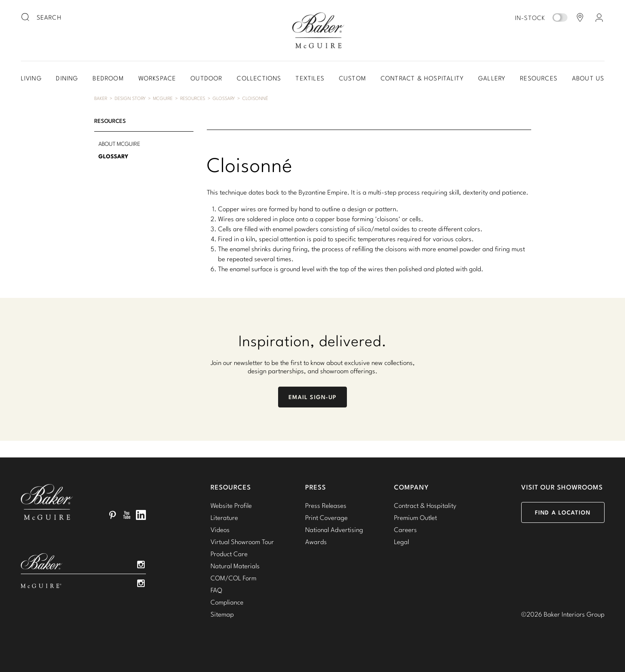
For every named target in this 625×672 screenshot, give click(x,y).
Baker (101, 98)
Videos (220, 530)
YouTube (127, 515)
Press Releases (326, 505)
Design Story (130, 98)
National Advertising (334, 530)
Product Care (229, 554)
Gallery (492, 78)
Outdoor (206, 78)
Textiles (310, 78)
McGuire (163, 98)
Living (31, 78)
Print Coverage (326, 517)
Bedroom (108, 78)
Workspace (157, 78)
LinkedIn (141, 515)
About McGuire (119, 144)
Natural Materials (235, 566)
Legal (402, 542)
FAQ (216, 590)
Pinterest (113, 515)
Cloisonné (255, 98)
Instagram (141, 565)
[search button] (26, 17)
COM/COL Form (233, 578)
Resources (539, 78)
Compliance (227, 602)
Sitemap (222, 614)
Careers (405, 530)
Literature (224, 517)
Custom (353, 78)
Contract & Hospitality (422, 78)
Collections (259, 78)
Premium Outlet (415, 517)
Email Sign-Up (313, 397)
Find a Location (563, 512)
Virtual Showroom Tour (242, 542)
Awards (316, 542)
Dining (67, 78)
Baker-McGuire (319, 30)
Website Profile (231, 505)
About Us (588, 78)
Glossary (224, 98)
